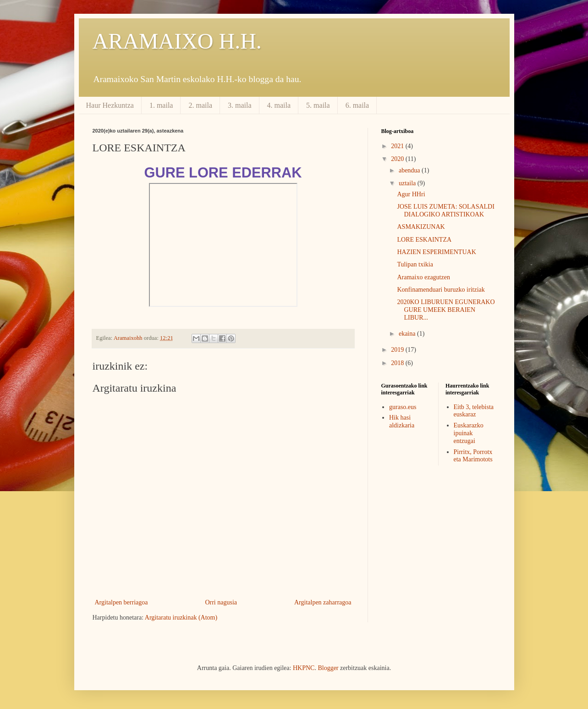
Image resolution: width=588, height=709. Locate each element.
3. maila (240, 105)
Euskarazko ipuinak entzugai (469, 433)
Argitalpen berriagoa (121, 602)
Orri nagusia (221, 602)
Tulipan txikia (415, 264)
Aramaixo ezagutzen (423, 277)
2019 (398, 350)
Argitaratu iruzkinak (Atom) (181, 618)
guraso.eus (403, 407)
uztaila (408, 183)
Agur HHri (411, 194)
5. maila (318, 105)
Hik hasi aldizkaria (402, 421)
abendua (410, 170)
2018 (398, 363)
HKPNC (304, 668)
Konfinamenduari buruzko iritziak (441, 290)
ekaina (408, 334)
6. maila (357, 105)
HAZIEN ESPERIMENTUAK (436, 252)
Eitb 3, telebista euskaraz (474, 411)
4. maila (279, 105)
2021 (398, 146)
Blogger (328, 668)
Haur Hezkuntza (110, 105)
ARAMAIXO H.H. (177, 41)
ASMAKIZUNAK (421, 227)
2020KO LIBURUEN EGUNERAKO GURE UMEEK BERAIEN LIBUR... (446, 310)
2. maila (200, 105)
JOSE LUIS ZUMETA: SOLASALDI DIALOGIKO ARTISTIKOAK (445, 210)
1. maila (161, 105)
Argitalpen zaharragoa (323, 602)
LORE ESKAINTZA (424, 240)
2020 (398, 159)
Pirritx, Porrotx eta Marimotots (473, 456)
